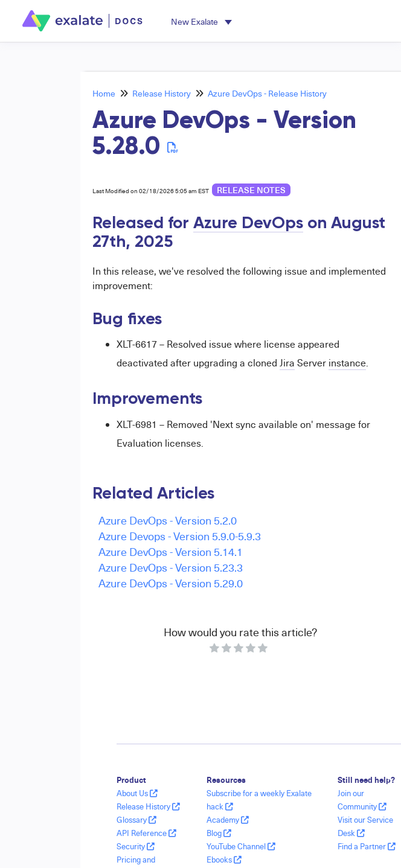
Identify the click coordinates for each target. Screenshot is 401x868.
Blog (219, 833)
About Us (137, 793)
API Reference (146, 833)
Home (104, 93)
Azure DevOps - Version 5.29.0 (171, 583)
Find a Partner (367, 846)
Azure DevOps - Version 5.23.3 (171, 567)
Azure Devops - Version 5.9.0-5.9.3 (180, 536)
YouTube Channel (241, 846)
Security (136, 846)
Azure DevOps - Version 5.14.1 (171, 551)
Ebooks (224, 860)
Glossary (136, 820)
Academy (228, 820)
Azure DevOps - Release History (267, 93)
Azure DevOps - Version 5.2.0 (168, 520)
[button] (201, 21)
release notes (251, 190)
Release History (162, 93)
